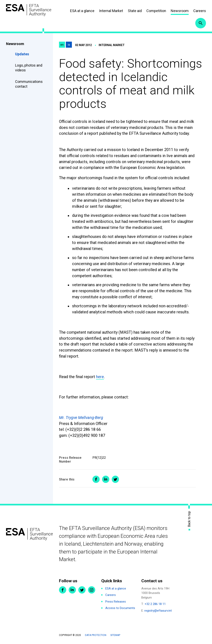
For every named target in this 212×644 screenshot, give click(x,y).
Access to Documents (120, 609)
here (100, 377)
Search (201, 24)
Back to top (189, 520)
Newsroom (180, 11)
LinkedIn (72, 591)
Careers (200, 11)
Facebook (63, 591)
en (62, 45)
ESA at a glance (82, 11)
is (69, 45)
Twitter (82, 591)
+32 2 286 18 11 (155, 605)
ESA (29, 10)
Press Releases (116, 602)
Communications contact (29, 85)
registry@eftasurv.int (158, 611)
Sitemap (115, 636)
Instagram (92, 591)
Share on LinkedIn (106, 480)
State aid (135, 11)
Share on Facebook (96, 480)
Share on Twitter (115, 480)
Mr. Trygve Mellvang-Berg (81, 418)
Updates (22, 55)
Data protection (96, 636)
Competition (156, 11)
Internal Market (111, 11)
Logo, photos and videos (29, 68)
